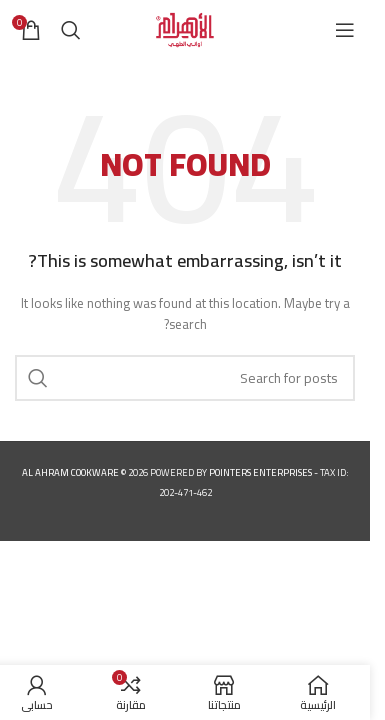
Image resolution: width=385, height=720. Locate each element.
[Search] (71, 30)
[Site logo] (185, 28)
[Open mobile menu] (345, 30)
